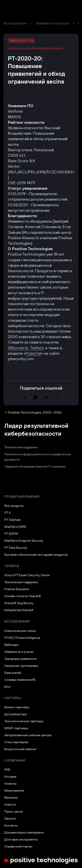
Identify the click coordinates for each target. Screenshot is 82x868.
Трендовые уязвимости (20, 659)
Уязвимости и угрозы (52, 23)
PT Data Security (16, 548)
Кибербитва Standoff (19, 610)
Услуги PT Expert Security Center (27, 575)
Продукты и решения (22, 497)
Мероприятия (14, 791)
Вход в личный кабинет (20, 749)
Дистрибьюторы (16, 714)
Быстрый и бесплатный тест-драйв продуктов (36, 555)
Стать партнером (16, 742)
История (10, 777)
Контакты (11, 825)
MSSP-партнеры (16, 728)
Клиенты (10, 784)
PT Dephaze (13, 520)
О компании (15, 760)
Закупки (10, 818)
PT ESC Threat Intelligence (22, 638)
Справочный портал (18, 846)
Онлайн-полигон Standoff (23, 596)
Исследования (15, 23)
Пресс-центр (14, 811)
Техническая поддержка (21, 447)
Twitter (36, 348)
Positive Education (17, 589)
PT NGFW (11, 534)
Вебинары (11, 645)
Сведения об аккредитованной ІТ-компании (35, 466)
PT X (8, 513)
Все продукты (14, 506)
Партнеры (12, 698)
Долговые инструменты (21, 839)
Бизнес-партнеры (17, 707)
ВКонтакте (19, 348)
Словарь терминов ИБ (20, 680)
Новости (33, 353)
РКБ (7, 770)
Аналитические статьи (20, 631)
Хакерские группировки (21, 666)
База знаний (13, 673)
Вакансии (11, 798)
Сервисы (12, 566)
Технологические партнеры (24, 721)
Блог (8, 687)
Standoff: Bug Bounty (19, 603)
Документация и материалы (24, 832)
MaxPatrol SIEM (15, 527)
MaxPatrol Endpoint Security (24, 541)
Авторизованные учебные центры (28, 735)
